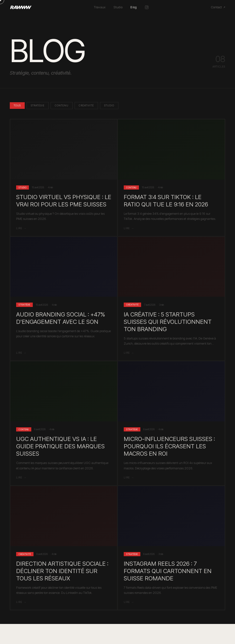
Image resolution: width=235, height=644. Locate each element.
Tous (17, 105)
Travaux (100, 7)
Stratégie (38, 105)
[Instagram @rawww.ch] (147, 7)
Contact (218, 7)
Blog (134, 7)
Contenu (62, 105)
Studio (118, 7)
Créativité (86, 105)
